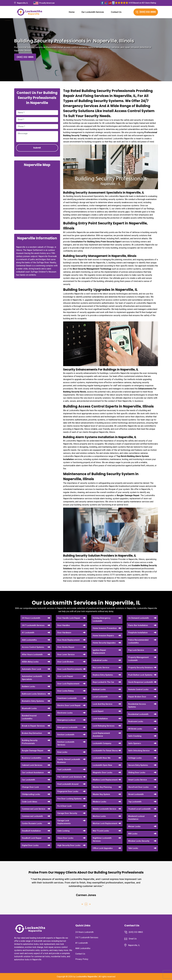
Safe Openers (135, 743)
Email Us (133, 939)
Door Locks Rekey (66, 691)
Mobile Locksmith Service (104, 809)
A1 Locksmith (28, 633)
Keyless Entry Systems (103, 675)
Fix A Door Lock (64, 806)
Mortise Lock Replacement (105, 823)
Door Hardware (64, 633)
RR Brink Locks (135, 729)
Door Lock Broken (66, 662)
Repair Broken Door (137, 697)
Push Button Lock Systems (140, 675)
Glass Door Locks (65, 838)
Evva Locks (62, 752)
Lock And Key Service (103, 704)
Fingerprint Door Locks (68, 791)
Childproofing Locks (31, 794)
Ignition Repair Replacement (99, 652)
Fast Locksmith (64, 770)
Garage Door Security (67, 813)
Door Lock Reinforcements (70, 669)
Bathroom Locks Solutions (34, 694)
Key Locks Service (101, 668)
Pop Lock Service (136, 650)
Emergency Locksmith (67, 727)
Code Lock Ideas (30, 802)
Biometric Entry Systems (33, 701)
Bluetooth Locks (29, 708)
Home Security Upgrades (104, 643)
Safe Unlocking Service (139, 751)
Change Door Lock (30, 787)
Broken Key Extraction (32, 733)
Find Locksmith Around (68, 784)
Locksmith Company (102, 743)
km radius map (37, 198)
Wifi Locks (133, 834)
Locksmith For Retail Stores (105, 751)
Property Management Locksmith (138, 659)
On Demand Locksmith (139, 618)
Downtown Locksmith (67, 698)
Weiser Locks (134, 826)
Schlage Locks (135, 758)
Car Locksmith (28, 780)
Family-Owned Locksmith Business (69, 761)
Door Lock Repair (65, 676)
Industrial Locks (100, 660)
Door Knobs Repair (66, 647)
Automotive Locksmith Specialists (32, 678)
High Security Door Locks (69, 845)
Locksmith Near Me (102, 758)
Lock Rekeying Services (104, 726)
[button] (82, 904)
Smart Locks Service (138, 780)
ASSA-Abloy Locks (30, 662)
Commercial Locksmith (32, 816)
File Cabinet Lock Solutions (70, 777)
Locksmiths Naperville (87, 977)
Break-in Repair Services (33, 726)
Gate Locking (63, 831)
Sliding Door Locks (137, 772)
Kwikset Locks (99, 689)
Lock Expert (98, 711)
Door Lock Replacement (68, 684)
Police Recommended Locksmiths (138, 641)
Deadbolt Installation (31, 831)
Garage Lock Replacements (64, 822)
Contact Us (116, 12)
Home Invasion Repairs (103, 636)
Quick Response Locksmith (141, 682)
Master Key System (101, 794)
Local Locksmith (100, 697)
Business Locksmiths (32, 758)
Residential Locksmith (138, 714)
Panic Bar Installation (138, 625)
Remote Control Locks (138, 689)
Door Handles (64, 625)
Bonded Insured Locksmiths (29, 717)
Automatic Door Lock (32, 669)
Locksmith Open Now (102, 765)
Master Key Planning (102, 787)
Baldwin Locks (28, 686)
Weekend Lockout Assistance (136, 818)
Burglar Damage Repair (33, 751)
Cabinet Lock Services (32, 765)
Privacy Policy (82, 959)
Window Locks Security (139, 841)
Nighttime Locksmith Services (102, 839)
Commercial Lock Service (34, 809)
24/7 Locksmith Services (33, 625)
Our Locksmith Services (93, 12)
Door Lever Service (66, 654)
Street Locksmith (136, 794)
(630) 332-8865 (146, 12)
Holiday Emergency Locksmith (102, 619)
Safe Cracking (135, 736)
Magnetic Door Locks (102, 772)
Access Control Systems (33, 647)
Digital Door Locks (30, 845)
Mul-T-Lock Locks (101, 831)
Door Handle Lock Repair (69, 618)
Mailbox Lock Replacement (105, 780)
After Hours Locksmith (32, 654)
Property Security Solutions (141, 668)
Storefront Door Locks (138, 787)
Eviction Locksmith (66, 735)
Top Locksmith (135, 802)
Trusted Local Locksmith (139, 809)
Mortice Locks (99, 816)
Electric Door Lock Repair (69, 705)
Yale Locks (133, 848)
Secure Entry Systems (138, 765)
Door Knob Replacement (68, 640)
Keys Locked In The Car (103, 682)
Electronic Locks (65, 713)
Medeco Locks (99, 802)
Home (72, 12)
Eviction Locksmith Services (66, 743)
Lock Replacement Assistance (101, 735)
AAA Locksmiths (29, 640)
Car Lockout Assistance (33, 772)
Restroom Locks (136, 721)
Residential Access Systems (137, 705)
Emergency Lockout (66, 720)
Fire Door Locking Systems (69, 799)
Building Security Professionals (30, 742)
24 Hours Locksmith (31, 618)
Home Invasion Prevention (105, 628)
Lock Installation (100, 719)
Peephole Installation (138, 633)
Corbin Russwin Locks (32, 823)
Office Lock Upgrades (103, 848)
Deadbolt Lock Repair (32, 838)
